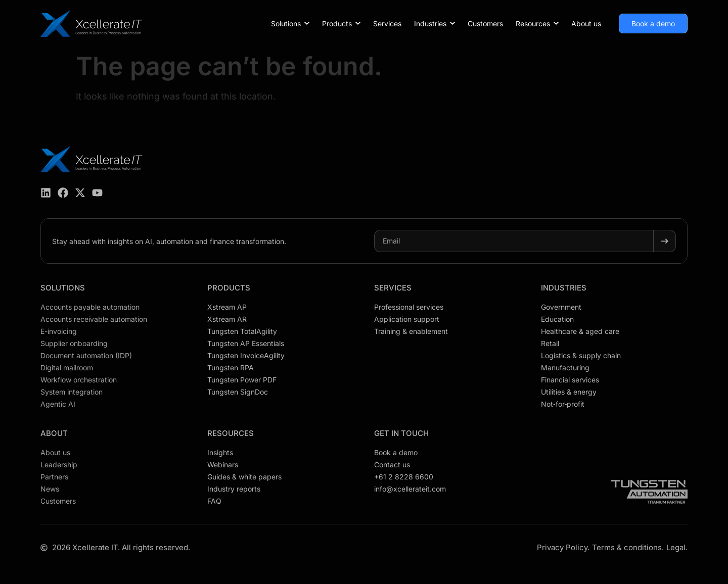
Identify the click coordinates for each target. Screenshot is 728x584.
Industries (564, 288)
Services (393, 288)
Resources (231, 433)
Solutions (63, 288)
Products (229, 288)
